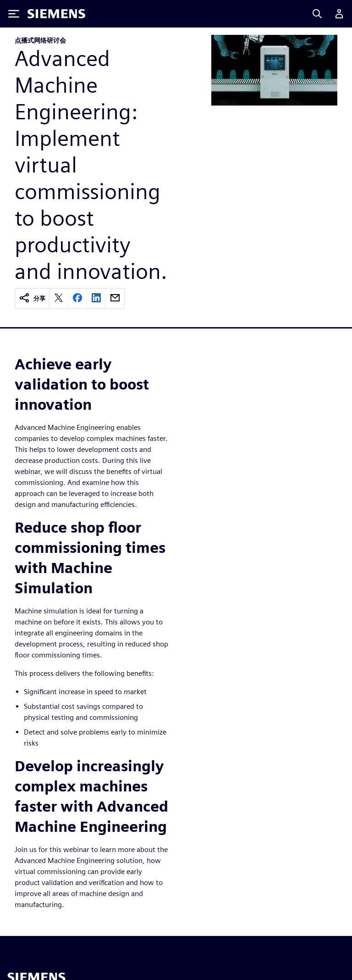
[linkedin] (96, 298)
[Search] (317, 14)
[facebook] (77, 298)
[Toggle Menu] (14, 14)
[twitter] (59, 298)
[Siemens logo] (56, 14)
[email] (115, 298)
